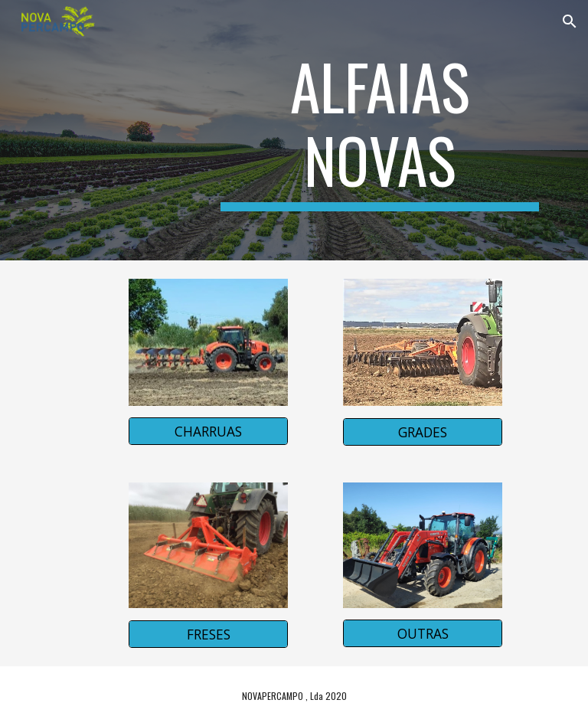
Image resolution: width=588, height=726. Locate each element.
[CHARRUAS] (208, 432)
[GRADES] (422, 432)
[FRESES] (208, 634)
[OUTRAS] (422, 634)
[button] (570, 21)
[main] (379, 130)
